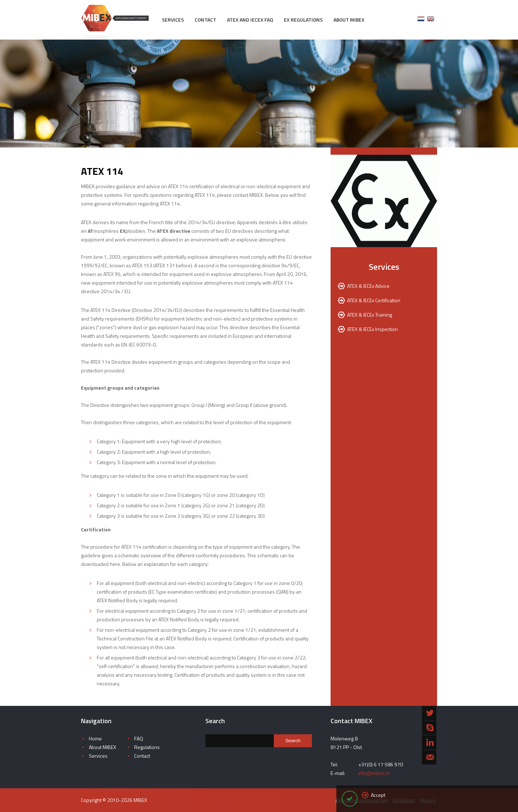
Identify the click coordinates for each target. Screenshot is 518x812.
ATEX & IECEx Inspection (372, 329)
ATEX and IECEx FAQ (250, 20)
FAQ (139, 738)
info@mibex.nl (374, 773)
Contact (205, 20)
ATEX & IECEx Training (370, 315)
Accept (378, 795)
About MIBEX (349, 20)
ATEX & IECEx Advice (368, 286)
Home (95, 738)
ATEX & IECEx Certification (374, 300)
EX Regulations (303, 20)
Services (173, 20)
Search (293, 741)
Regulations (147, 747)
